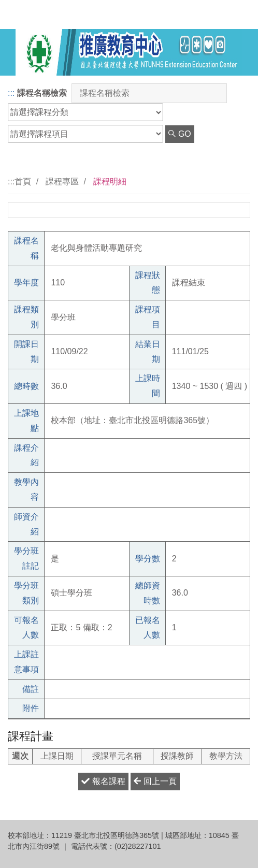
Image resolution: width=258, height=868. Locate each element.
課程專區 (62, 182)
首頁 (23, 182)
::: (11, 93)
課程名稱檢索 (42, 93)
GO (180, 134)
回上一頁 (155, 781)
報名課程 (103, 781)
